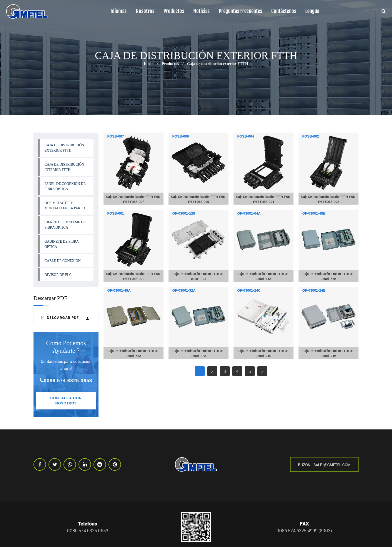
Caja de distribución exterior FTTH (64, 148)
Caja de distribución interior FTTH (64, 167)
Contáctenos (284, 11)
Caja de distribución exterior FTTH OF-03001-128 (199, 276)
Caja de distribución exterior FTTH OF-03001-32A (199, 353)
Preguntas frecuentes (240, 11)
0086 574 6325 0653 (66, 381)
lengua (312, 11)
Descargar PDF (65, 318)
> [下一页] (262, 371)
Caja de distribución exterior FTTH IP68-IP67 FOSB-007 (134, 199)
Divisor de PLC (58, 275)
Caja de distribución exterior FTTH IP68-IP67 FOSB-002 (329, 199)
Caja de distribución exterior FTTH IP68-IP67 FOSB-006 (199, 199)
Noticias (201, 11)
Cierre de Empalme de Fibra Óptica (65, 225)
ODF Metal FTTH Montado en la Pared (65, 206)
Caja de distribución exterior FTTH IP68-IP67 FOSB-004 (264, 199)
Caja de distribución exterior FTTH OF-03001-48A (134, 353)
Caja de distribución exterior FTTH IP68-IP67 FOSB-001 (134, 276)
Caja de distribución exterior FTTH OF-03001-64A (264, 276)
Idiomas (119, 11)
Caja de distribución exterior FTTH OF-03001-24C (264, 353)
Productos (174, 11)
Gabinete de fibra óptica (62, 244)
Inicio (149, 64)
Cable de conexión (63, 261)
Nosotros (145, 11)
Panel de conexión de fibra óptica (65, 186)
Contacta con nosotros (66, 401)
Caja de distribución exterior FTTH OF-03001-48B (329, 276)
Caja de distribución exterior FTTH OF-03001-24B (329, 353)
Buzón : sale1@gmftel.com (324, 465)
